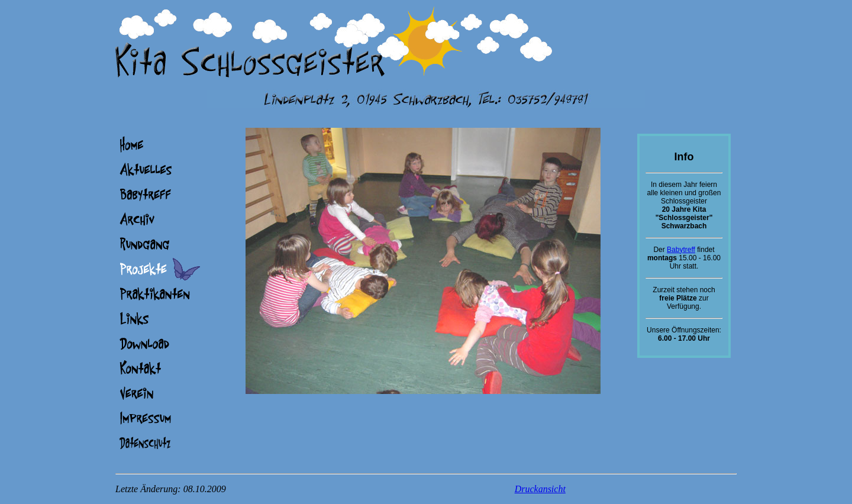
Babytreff (681, 250)
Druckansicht (540, 489)
